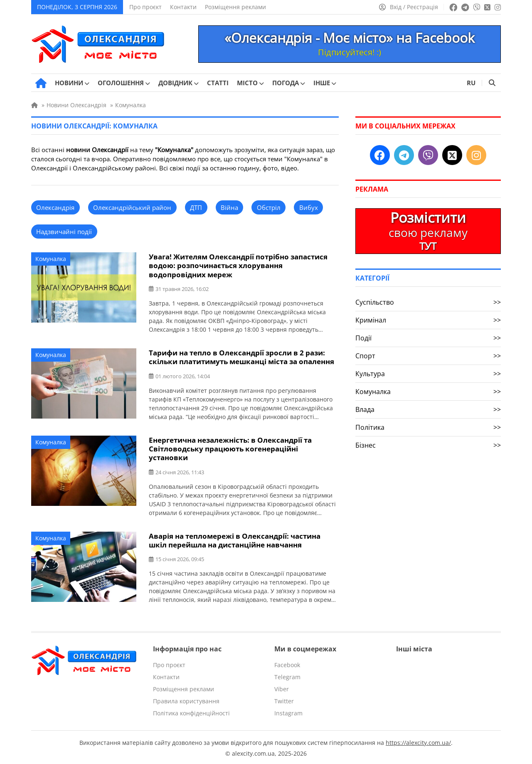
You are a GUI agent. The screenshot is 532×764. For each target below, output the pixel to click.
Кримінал (428, 320)
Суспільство (428, 302)
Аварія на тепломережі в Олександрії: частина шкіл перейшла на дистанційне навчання (235, 539)
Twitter (284, 700)
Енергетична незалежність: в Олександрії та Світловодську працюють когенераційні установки (230, 448)
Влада (428, 409)
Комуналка (51, 259)
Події (428, 338)
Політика (428, 427)
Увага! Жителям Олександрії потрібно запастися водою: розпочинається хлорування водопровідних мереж (238, 265)
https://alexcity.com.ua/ (418, 741)
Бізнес (428, 445)
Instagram (288, 712)
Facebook (287, 664)
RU (471, 83)
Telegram (287, 676)
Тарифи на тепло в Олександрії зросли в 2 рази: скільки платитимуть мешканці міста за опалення (241, 357)
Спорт (428, 356)
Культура (428, 374)
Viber (282, 688)
